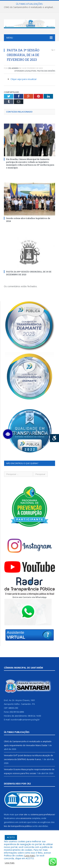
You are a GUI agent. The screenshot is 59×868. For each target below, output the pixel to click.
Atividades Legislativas (25, 71)
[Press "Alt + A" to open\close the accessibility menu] (55, 438)
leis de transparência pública (18, 826)
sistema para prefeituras (43, 814)
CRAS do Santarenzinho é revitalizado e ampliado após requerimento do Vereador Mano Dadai (30, 7)
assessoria (26, 818)
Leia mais (30, 855)
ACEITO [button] (11, 837)
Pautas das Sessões (46, 71)
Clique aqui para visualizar (24, 79)
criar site (23, 814)
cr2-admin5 (13, 68)
